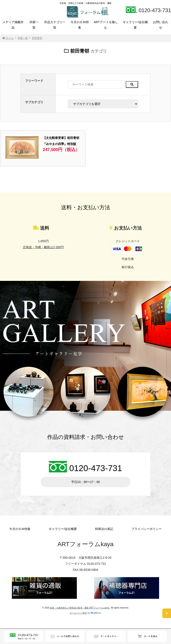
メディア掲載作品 (13, 25)
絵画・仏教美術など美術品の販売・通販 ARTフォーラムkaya (80, 608)
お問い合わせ (161, 25)
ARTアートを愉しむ (106, 25)
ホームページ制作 (78, 613)
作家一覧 (34, 25)
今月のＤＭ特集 (80, 25)
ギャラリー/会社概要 (135, 25)
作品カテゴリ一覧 (55, 25)
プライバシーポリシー (147, 529)
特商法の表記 (104, 529)
